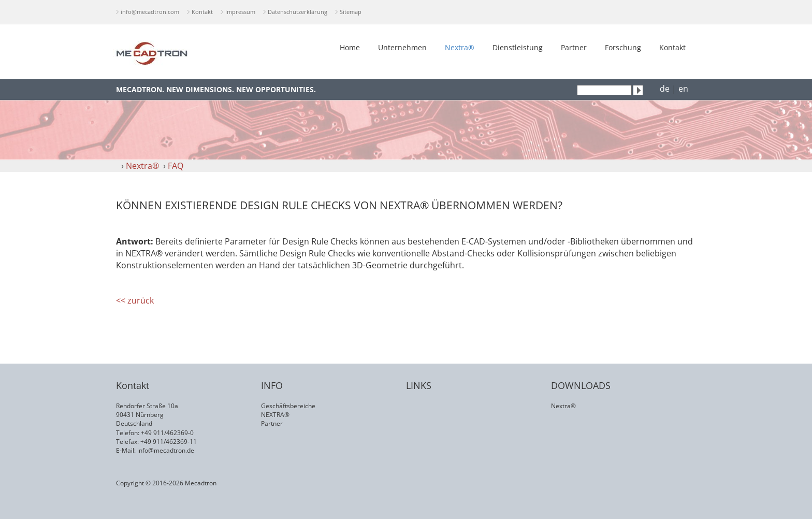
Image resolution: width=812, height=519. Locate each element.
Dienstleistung (518, 47)
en (683, 89)
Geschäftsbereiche (288, 406)
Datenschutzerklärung (298, 12)
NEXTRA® (275, 415)
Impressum (240, 12)
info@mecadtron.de (166, 450)
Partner (574, 47)
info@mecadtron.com (150, 12)
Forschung (623, 47)
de (665, 89)
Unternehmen (402, 47)
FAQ (176, 166)
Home (350, 47)
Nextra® (460, 47)
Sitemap (351, 12)
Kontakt (202, 12)
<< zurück (135, 300)
